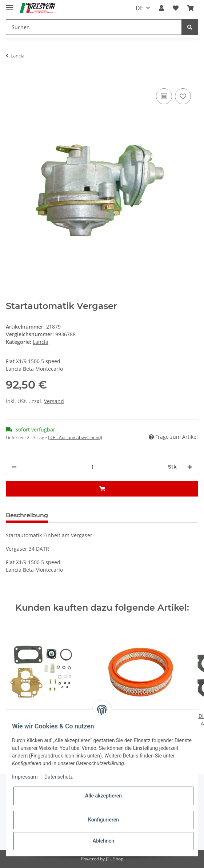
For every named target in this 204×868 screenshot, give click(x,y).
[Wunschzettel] (176, 8)
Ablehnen (103, 841)
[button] (161, 8)
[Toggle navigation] (9, 5)
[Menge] (92, 467)
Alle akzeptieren (103, 796)
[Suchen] (94, 27)
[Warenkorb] (191, 8)
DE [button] (139, 8)
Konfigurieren (103, 820)
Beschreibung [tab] (27, 515)
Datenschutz (59, 777)
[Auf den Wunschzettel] (183, 96)
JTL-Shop (115, 859)
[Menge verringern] (14, 467)
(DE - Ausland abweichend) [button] (75, 437)
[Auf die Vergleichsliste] (164, 96)
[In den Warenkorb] (12, 76)
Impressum (25, 777)
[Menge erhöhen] (190, 467)
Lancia (41, 342)
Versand (54, 401)
